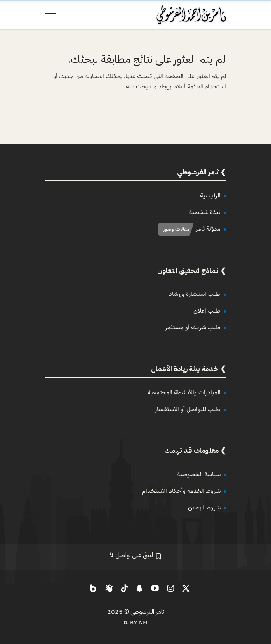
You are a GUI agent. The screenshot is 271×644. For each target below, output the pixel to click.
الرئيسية (210, 196)
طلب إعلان (207, 311)
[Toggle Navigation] (50, 15)
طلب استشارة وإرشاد (195, 294)
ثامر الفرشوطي (147, 612)
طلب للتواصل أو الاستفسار (188, 409)
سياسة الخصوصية (199, 474)
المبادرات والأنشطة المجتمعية (184, 393)
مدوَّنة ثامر (208, 229)
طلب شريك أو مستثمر (193, 327)
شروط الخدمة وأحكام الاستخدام (181, 491)
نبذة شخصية (205, 212)
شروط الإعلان (204, 508)
